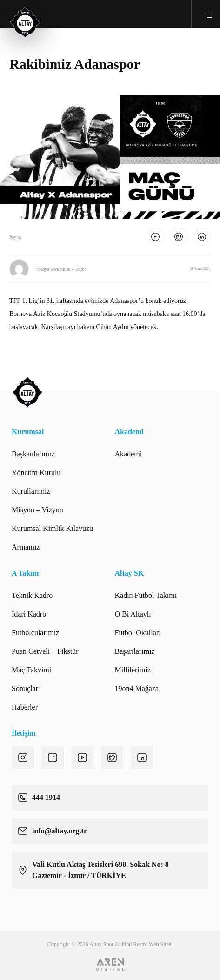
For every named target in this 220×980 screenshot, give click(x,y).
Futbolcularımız (35, 633)
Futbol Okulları (138, 633)
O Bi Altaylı (133, 614)
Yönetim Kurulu (36, 473)
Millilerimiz (133, 670)
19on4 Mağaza (137, 688)
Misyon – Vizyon (37, 510)
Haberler (25, 707)
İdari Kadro (29, 614)
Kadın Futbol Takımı (146, 595)
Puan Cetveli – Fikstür (45, 651)
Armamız (26, 547)
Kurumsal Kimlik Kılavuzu (52, 528)
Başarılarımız (135, 651)
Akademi (129, 454)
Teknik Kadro (32, 595)
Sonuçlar (25, 688)
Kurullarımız (31, 491)
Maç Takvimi (31, 670)
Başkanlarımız (33, 454)
